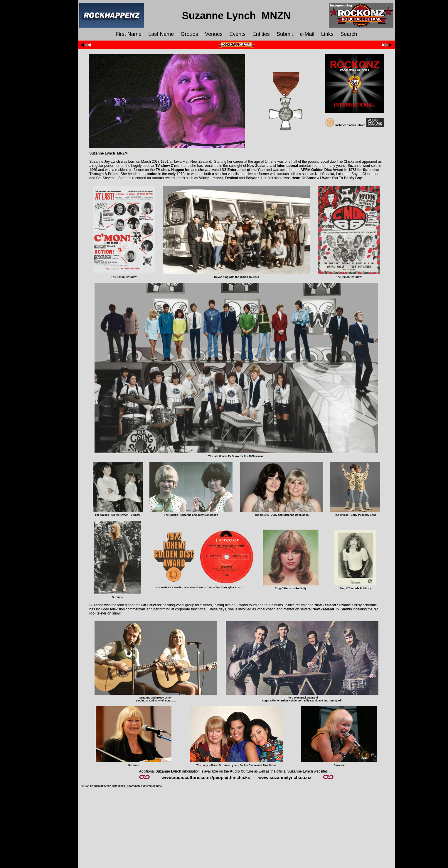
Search (349, 34)
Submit (285, 34)
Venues (214, 34)
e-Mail (307, 34)
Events (237, 34)
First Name (129, 34)
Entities (261, 34)
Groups (190, 34)
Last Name (161, 34)
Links (327, 34)
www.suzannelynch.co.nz (285, 777)
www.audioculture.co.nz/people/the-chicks (206, 777)
